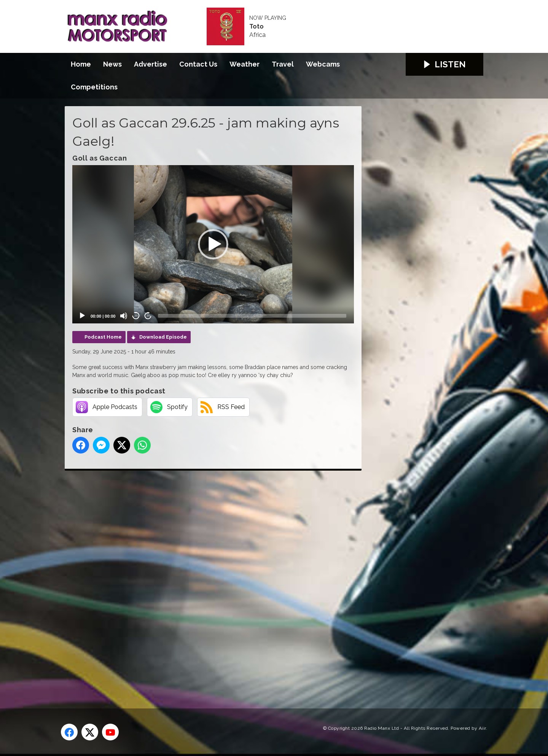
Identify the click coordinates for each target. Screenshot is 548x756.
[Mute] (124, 316)
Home (81, 64)
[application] (213, 244)
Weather (245, 64)
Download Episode (163, 337)
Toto (256, 27)
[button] (213, 244)
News (112, 64)
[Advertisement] (207, 581)
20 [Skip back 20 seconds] (136, 316)
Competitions (94, 87)
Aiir (482, 728)
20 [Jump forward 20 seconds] (148, 316)
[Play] (82, 316)
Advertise (151, 64)
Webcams (323, 64)
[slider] (252, 316)
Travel (283, 64)
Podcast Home (103, 337)
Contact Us (198, 64)
